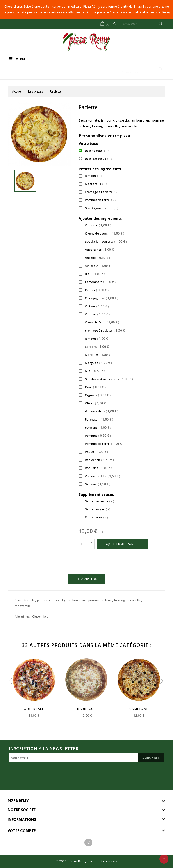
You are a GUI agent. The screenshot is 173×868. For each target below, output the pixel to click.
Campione (139, 709)
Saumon (94, 485)
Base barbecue (95, 159)
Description (86, 579)
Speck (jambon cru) (98, 209)
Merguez (95, 363)
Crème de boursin (101, 234)
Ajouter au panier (122, 544)
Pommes (95, 436)
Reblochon (96, 460)
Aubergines (97, 250)
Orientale (34, 709)
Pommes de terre (97, 200)
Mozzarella (93, 184)
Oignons (95, 396)
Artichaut (95, 266)
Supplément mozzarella (106, 380)
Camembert (97, 282)
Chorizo (94, 315)
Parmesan (96, 420)
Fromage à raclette (99, 192)
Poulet (93, 452)
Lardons (94, 347)
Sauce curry (93, 518)
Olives (93, 404)
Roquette (95, 468)
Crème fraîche (99, 323)
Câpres (94, 291)
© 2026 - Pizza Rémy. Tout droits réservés (86, 861)
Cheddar (95, 226)
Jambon (90, 176)
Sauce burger (94, 510)
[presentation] (43, 773)
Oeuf (92, 388)
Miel (92, 371)
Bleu (92, 274)
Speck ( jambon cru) (103, 242)
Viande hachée (99, 477)
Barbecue (86, 709)
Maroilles (95, 355)
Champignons (98, 299)
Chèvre (94, 307)
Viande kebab (98, 412)
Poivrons (95, 428)
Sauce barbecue (96, 502)
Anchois (94, 258)
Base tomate (94, 151)
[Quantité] (84, 544)
